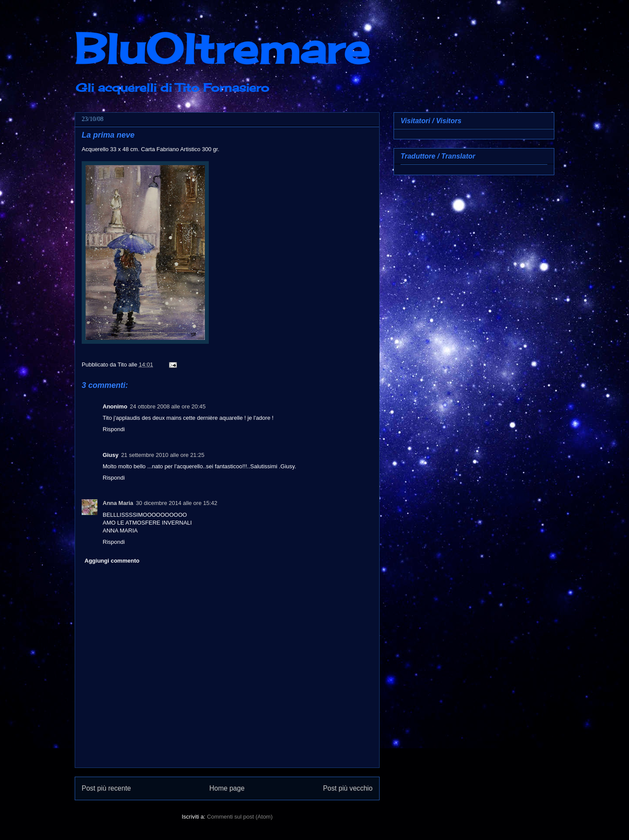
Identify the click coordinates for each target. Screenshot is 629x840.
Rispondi (114, 429)
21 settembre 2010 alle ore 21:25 (163, 455)
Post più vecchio (348, 788)
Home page (227, 788)
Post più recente (106, 788)
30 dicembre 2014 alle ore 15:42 (176, 503)
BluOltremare (222, 48)
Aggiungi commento (112, 561)
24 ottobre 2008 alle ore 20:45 (168, 406)
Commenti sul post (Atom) (240, 817)
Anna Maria (118, 503)
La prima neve (108, 135)
